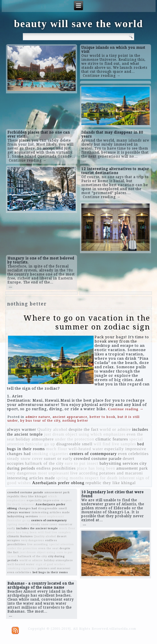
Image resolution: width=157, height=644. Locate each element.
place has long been (96, 468)
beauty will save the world (78, 24)
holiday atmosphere (35, 439)
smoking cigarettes (50, 454)
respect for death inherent (110, 478)
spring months (70, 478)
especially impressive (125, 449)
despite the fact (83, 429)
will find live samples (115, 444)
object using (77, 434)
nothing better (75, 421)
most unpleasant (53, 473)
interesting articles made (31, 478)
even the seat (49, 548)
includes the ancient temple (37, 528)
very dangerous (22, 473)
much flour (57, 449)
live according (84, 473)
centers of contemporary (93, 454)
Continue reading (126, 409)
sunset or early (58, 458)
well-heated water (86, 449)
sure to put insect (82, 463)
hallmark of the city (44, 463)
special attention (62, 544)
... (84, 160)
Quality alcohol (53, 429)
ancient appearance (70, 417)
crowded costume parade (98, 458)
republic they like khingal (110, 483)
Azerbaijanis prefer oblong (58, 483)
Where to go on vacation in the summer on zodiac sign (87, 322)
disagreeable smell (74, 444)
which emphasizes (108, 434)
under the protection (75, 439)
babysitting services (119, 463)
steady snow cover (25, 458)
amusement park (132, 468)
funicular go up (40, 444)
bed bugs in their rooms (50, 572)
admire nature (38, 417)
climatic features (112, 439)
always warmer (22, 429)
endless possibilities (56, 468)
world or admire (115, 429)
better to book (102, 417)
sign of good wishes (50, 564)
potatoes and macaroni (121, 473)
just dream (54, 434)
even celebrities (133, 454)
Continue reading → (102, 76)
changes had (19, 454)
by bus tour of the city (40, 421)
